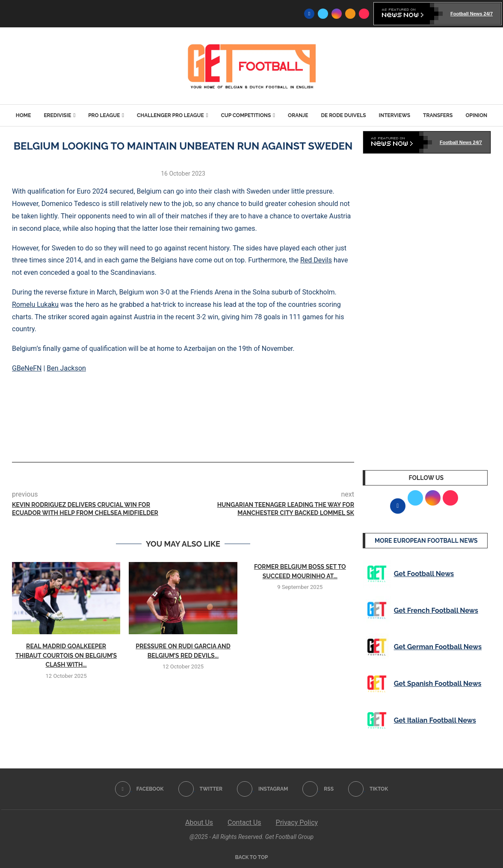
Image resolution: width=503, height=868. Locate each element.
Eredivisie (57, 115)
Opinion (476, 115)
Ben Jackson (66, 368)
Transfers (438, 115)
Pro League (104, 115)
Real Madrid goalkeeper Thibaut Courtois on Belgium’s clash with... (66, 655)
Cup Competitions (246, 115)
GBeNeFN (27, 368)
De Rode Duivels (343, 115)
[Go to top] (252, 857)
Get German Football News (438, 647)
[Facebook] (309, 14)
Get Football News (424, 574)
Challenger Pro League (170, 115)
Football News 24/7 (472, 14)
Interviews (395, 115)
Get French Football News (436, 611)
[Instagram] (337, 14)
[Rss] (350, 14)
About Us (199, 822)
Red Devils (316, 260)
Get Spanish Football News (438, 684)
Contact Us (244, 822)
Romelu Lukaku (35, 305)
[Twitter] (323, 14)
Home (24, 115)
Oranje (298, 115)
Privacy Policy (297, 822)
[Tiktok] (364, 14)
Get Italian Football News (435, 720)
